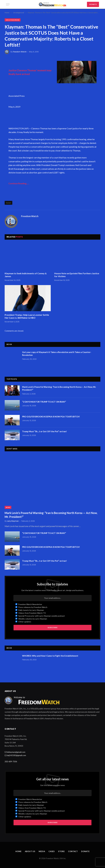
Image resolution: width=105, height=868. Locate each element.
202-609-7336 (11, 761)
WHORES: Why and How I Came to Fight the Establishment (50, 656)
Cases (52, 851)
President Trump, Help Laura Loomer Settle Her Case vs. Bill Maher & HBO (27, 316)
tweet (8, 203)
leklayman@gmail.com (16, 752)
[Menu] (8, 4)
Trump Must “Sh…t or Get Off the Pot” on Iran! (45, 431)
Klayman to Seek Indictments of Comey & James (26, 275)
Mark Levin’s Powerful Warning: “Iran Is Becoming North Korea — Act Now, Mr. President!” (59, 388)
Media (42, 851)
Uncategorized (13, 20)
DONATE (93, 4)
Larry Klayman (13, 521)
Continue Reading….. (19, 183)
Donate (85, 851)
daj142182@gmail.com (16, 755)
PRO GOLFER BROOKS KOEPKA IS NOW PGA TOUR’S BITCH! (51, 417)
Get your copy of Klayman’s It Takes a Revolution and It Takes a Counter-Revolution (57, 354)
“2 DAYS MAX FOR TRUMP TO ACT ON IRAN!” (44, 402)
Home (18, 851)
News (8, 507)
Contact (73, 851)
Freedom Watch (20, 52)
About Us (30, 851)
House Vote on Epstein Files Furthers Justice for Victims (77, 275)
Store (61, 851)
